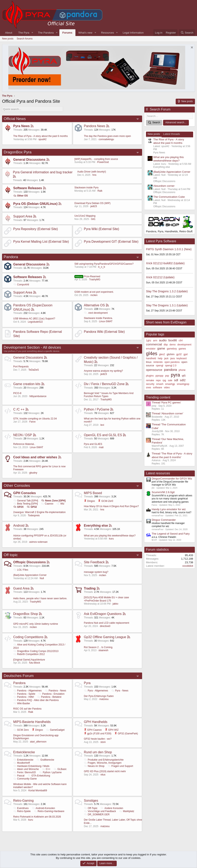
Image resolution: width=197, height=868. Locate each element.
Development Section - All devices (32, 347)
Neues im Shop (94, 766)
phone (182, 370)
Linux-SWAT (106, 321)
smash (160, 384)
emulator (151, 349)
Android (19, 526)
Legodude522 (35, 322)
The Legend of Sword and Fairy (171, 534)
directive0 (105, 626)
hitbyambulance (38, 396)
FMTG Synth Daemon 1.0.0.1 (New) (169, 249)
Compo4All (21, 285)
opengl (160, 366)
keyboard (181, 358)
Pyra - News (120, 691)
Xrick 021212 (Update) (160, 277)
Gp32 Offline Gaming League (105, 637)
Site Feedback (94, 562)
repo (158, 380)
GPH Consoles (24, 493)
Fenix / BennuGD (24, 772)
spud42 (42, 139)
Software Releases (28, 188)
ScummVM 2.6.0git (163, 492)
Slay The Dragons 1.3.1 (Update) (167, 305)
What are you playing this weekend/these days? (110, 536)
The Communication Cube (169, 197)
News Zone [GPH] (53, 501)
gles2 (162, 354)
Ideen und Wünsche (26, 769)
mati (101, 447)
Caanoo (47, 504)
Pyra (87, 683)
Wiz (60, 504)
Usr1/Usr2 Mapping (85, 216)
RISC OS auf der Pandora (27, 709)
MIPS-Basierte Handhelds (32, 722)
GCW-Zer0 (106, 501)
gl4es (152, 354)
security (150, 384)
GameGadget (55, 730)
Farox (32, 422)
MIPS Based (93, 493)
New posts (8, 39)
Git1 (93, 219)
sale (170, 380)
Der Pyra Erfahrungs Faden (99, 696)
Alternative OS (94, 305)
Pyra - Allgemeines (96, 691)
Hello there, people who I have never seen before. (40, 598)
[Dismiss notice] (191, 48)
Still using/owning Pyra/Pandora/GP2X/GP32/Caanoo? (104, 264)
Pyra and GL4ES (93, 444)
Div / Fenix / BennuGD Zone (104, 384)
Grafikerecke (45, 760)
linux (149, 362)
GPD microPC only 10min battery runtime (36, 624)
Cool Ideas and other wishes (35, 457)
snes (149, 388)
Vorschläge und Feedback (100, 811)
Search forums (25, 39)
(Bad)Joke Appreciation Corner (30, 575)
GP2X (18, 507)
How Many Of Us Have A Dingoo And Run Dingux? (111, 506)
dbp (166, 345)
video (167, 388)
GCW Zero (21, 730)
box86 (173, 340)
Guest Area (21, 588)
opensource (154, 370)
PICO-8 (17, 393)
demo (173, 345)
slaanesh (103, 650)
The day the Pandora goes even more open (108, 136)
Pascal (19, 776)
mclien (94, 295)
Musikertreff (21, 763)
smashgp (170, 384)
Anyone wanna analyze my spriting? (103, 371)
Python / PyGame (97, 409)
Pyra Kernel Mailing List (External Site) (41, 242)
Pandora (11, 257)
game (161, 348)
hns (94, 175)
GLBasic (60, 769)
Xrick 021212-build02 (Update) (165, 263)
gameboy (172, 349)
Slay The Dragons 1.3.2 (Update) (167, 291)
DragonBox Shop (26, 614)
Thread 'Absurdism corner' (167, 413)
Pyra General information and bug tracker (43, 172)
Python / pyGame (50, 772)
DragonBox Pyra (18, 152)
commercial (154, 344)
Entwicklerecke (24, 752)
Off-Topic (91, 808)
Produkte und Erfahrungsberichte (104, 760)
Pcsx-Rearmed (87, 276)
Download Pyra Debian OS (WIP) (92, 203)
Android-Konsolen (43, 808)
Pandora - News (55, 691)
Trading (90, 588)
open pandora (172, 362)
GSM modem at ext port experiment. (94, 292)
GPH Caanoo (93, 730)
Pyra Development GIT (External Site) (111, 242)
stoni (103, 742)
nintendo (158, 362)
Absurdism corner (164, 186)
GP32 (32, 507)
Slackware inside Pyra (86, 188)
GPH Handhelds (96, 722)
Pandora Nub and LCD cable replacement (107, 623)
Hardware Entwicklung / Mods (31, 766)
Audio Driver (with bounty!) (92, 172)
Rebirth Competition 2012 (29, 654)
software (157, 388)
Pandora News (95, 126)
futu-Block (35, 663)
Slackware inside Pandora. (98, 318)
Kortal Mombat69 (38, 790)
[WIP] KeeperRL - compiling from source (96, 159)
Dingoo (89, 501)
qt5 (184, 376)
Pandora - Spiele (24, 694)
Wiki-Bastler (22, 703)
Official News (15, 119)
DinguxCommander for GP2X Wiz (172, 479)
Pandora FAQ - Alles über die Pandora (36, 700)
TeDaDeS (34, 370)
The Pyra (24, 33)
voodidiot (188, 566)
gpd (186, 354)
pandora (171, 370)
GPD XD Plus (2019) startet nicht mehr (105, 771)
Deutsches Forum (19, 676)
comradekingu (106, 139)
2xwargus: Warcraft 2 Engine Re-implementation (39, 512)
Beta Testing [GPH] (26, 504)
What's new (85, 33)
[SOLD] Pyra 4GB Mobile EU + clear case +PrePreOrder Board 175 (107, 599)
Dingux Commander (164, 520)
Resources (108, 33)
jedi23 (94, 206)
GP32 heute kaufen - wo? (98, 739)
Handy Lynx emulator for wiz (169, 509)
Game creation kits (27, 384)
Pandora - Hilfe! (24, 697)
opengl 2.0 (171, 366)
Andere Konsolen (112, 808)
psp (167, 376)
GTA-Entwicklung (39, 776)
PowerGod (103, 162)
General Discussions (29, 160)
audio (163, 340)
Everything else (96, 526)
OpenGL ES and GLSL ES (103, 435)
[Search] (187, 33)
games (182, 349)
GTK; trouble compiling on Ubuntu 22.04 (35, 419)
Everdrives (21, 808)
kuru (111, 539)
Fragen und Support (120, 766)
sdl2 (183, 380)
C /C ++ (19, 409)
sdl (176, 380)
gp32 (179, 354)
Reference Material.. (24, 444)
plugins (150, 376)
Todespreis (34, 515)
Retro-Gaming (23, 801)
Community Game (25, 779)
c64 (181, 341)
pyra (175, 375)
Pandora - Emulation (51, 694)
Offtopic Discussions (29, 562)
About (9, 33)
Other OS (21, 196)
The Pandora (46, 33)
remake (150, 380)
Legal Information (133, 33)
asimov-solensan (38, 542)
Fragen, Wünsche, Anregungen (103, 763)
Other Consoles (17, 485)
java (173, 358)
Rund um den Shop (98, 752)
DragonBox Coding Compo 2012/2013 (36, 651)
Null (42, 578)
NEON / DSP (23, 435)
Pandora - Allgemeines (27, 691)
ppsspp (159, 376)
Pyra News (21, 126)
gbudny (33, 473)
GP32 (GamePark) (126, 734)
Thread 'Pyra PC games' (166, 402)
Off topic (11, 555)
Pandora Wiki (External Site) (104, 332)
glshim (171, 354)
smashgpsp (183, 384)
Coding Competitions (28, 637)
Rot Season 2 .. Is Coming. (98, 647)
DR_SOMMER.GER (97, 815)
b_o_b (102, 267)
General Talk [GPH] (26, 501)
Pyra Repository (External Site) (36, 229)
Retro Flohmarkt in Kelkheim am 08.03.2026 (37, 817)
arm (155, 341)
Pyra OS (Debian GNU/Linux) (35, 204)
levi (102, 425)
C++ (46, 769)
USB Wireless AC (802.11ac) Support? (34, 319)
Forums (67, 33)
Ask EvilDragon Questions (103, 614)
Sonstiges (91, 801)
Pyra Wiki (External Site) (102, 229)
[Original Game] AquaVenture (29, 660)
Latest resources (158, 473)
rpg (164, 380)
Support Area (23, 216)
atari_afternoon (38, 742)
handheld (151, 358)
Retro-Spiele (22, 811)
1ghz (149, 341)
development (184, 345)
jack (166, 358)
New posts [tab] (154, 134)
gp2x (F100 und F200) (98, 734)
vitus (103, 775)
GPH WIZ (112, 730)
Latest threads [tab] (172, 134)
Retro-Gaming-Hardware (49, 811)
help (160, 358)
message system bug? (96, 572)
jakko (115, 604)
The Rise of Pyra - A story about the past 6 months (40, 136)
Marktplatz (127, 811)
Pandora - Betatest (49, 697)
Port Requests (21, 367)
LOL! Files (21, 570)
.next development (96, 313)
